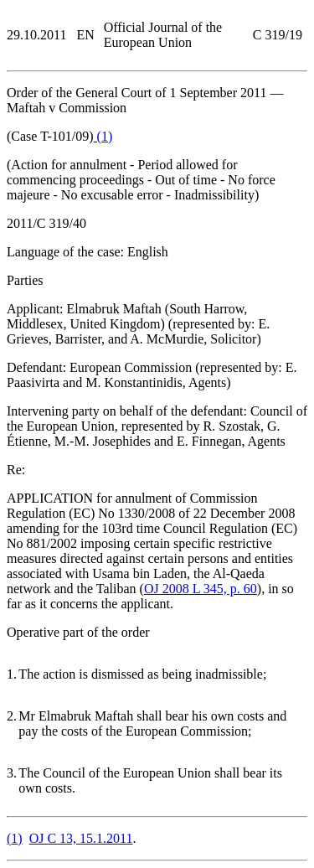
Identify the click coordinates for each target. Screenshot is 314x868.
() (103, 136)
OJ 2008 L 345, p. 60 (201, 589)
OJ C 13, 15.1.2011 (81, 838)
